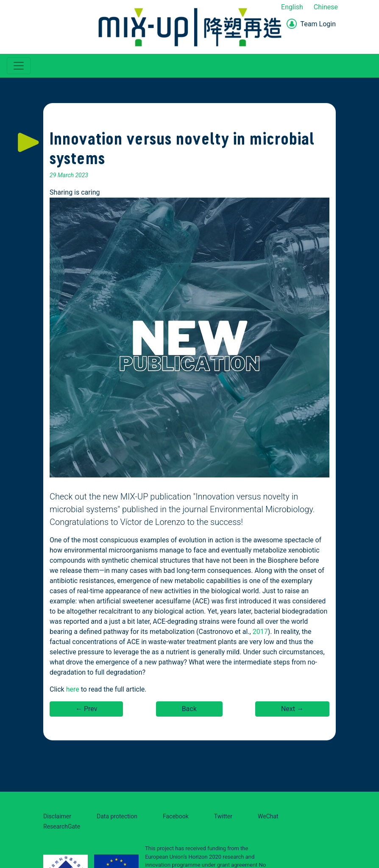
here (73, 689)
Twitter (223, 816)
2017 (260, 632)
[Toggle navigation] (19, 66)
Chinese (326, 7)
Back (189, 709)
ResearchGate (62, 826)
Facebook (176, 816)
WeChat (268, 816)
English (292, 7)
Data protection (117, 816)
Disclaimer (57, 816)
